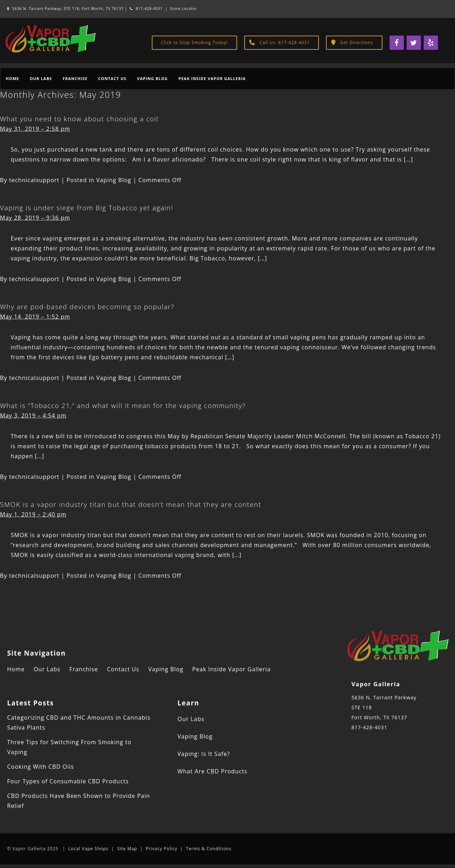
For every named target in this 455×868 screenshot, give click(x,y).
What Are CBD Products (212, 771)
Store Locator (183, 9)
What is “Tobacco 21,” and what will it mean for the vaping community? (123, 405)
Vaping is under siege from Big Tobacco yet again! (87, 208)
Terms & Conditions (209, 849)
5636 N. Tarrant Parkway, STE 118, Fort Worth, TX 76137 (66, 9)
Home (12, 78)
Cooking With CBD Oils (41, 767)
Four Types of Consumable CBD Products (68, 781)
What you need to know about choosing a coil (79, 119)
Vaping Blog (152, 78)
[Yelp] (431, 43)
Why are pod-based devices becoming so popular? (87, 306)
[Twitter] (414, 43)
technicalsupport (34, 180)
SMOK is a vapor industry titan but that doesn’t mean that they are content (131, 504)
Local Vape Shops (88, 849)
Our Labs (41, 78)
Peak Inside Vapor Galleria (212, 78)
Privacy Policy (162, 849)
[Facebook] (397, 43)
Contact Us (112, 78)
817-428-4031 (146, 9)
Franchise (75, 78)
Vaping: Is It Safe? (204, 754)
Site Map (127, 849)
